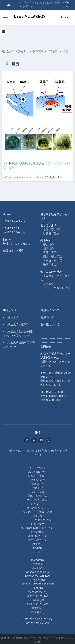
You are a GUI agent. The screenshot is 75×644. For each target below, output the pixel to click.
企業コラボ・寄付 (14, 251)
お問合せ (38, 544)
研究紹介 (49, 245)
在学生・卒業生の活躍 (57, 288)
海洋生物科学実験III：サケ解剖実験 (23, 51)
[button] (10, 5)
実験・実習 (50, 253)
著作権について (50, 324)
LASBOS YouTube (14, 221)
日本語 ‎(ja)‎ (38, 600)
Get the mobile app (37, 623)
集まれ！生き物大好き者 (38, 512)
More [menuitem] (65, 17)
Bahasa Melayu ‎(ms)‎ (38, 576)
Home (7, 214)
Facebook (37, 564)
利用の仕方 (47, 317)
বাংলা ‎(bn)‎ (37, 568)
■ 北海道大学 (11, 317)
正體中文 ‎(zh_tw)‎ (37, 596)
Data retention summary (37, 619)
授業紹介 (49, 249)
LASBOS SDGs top (14, 232)
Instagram (37, 560)
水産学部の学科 (53, 229)
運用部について (50, 310)
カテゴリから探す (54, 261)
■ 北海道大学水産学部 (16, 324)
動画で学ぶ (50, 265)
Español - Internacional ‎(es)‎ (37, 584)
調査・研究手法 (53, 257)
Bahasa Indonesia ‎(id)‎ (38, 572)
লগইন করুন (66, 5)
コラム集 (49, 284)
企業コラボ (38, 524)
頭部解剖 (53, 51)
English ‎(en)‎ (38, 580)
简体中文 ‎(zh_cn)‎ (38, 604)
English (37, 548)
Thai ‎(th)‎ (38, 588)
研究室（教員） (53, 233)
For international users (16, 244)
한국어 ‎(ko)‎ (38, 612)
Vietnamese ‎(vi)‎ (38, 592)
